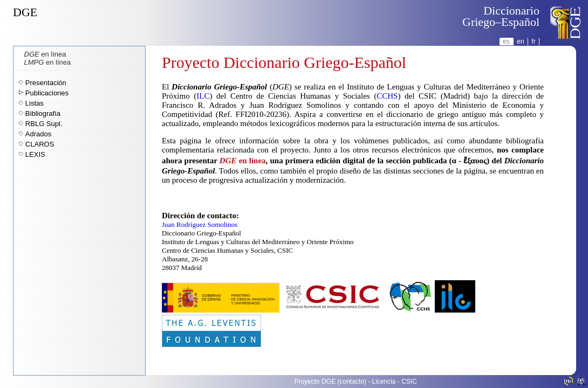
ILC (203, 96)
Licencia (384, 382)
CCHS (387, 96)
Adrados (38, 134)
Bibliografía (43, 113)
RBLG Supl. (44, 124)
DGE (25, 12)
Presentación (46, 83)
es (506, 41)
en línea (45, 54)
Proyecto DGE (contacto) (330, 382)
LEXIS (35, 154)
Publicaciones (47, 93)
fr (533, 41)
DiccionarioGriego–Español (501, 16)
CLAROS (40, 144)
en (520, 41)
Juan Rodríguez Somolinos (200, 224)
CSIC (409, 382)
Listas (35, 103)
